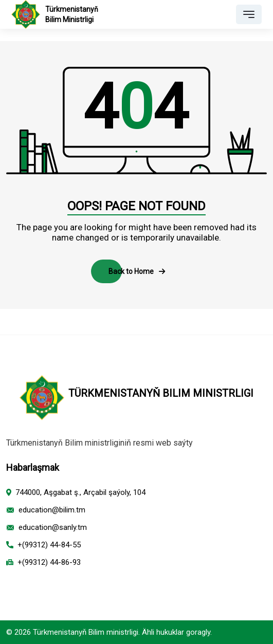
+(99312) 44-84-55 (49, 545)
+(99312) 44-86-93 (49, 562)
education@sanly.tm (53, 527)
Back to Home (137, 271)
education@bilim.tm (52, 510)
